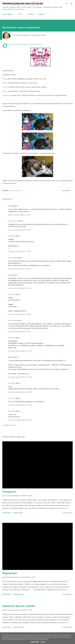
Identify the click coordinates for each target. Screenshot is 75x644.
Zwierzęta (42, 14)
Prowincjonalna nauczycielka (23, 3)
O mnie (20, 14)
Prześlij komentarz (9, 425)
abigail (11, 206)
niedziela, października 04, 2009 (20, 351)
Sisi (20, 191)
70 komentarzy (18, 594)
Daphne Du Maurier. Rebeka (19, 606)
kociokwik (12, 236)
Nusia (16, 191)
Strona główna (7, 14)
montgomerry (14, 221)
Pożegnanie (9, 492)
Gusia (11, 191)
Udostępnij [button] (66, 191)
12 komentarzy (18, 627)
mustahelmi (13, 320)
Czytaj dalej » (68, 513)
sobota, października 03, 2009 (19, 215)
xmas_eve (12, 398)
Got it (43, 642)
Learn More (35, 642)
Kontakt (30, 14)
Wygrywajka (10, 573)
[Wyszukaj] (67, 4)
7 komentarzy (18, 513)
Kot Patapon (13, 258)
